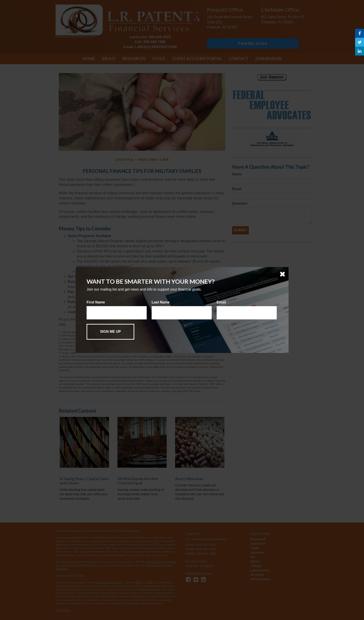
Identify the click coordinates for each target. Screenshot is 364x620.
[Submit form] (110, 332)
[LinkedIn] (360, 51)
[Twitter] (360, 42)
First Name (96, 302)
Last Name (161, 302)
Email (221, 302)
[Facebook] (360, 33)
